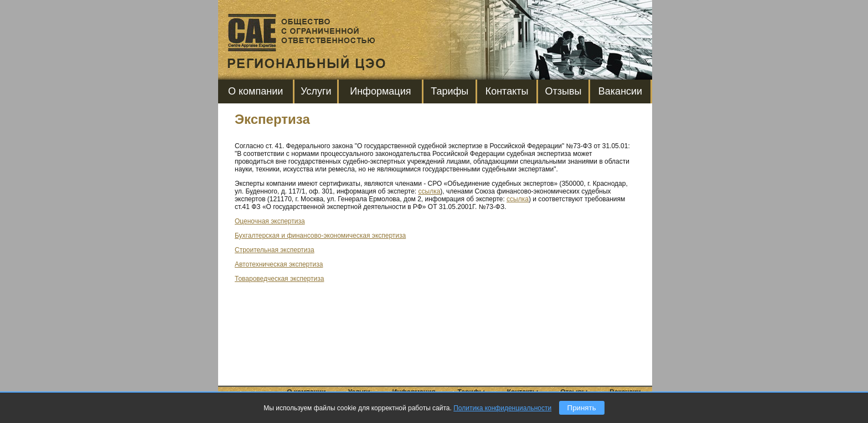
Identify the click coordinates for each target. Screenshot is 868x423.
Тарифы (449, 91)
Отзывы (564, 91)
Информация (380, 91)
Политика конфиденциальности (502, 408)
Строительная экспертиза (275, 250)
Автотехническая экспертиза (279, 264)
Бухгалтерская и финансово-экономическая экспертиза (320, 236)
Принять (582, 408)
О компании (255, 91)
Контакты (507, 91)
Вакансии (620, 91)
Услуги (316, 91)
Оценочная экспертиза (270, 221)
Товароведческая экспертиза (279, 279)
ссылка (430, 191)
